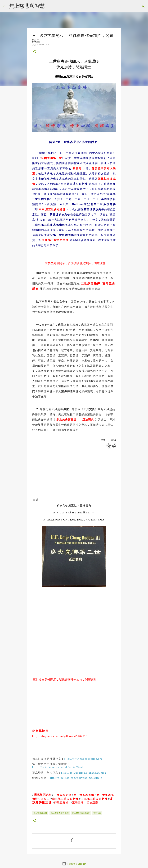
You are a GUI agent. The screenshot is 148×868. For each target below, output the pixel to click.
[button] (34, 52)
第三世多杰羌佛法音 (81, 813)
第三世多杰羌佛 (40, 813)
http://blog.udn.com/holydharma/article (76, 778)
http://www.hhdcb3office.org (83, 759)
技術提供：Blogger (74, 864)
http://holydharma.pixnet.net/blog (84, 773)
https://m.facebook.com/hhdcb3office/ (58, 767)
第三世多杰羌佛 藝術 (60, 813)
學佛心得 (97, 813)
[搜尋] (49, 6)
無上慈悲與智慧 (27, 6)
